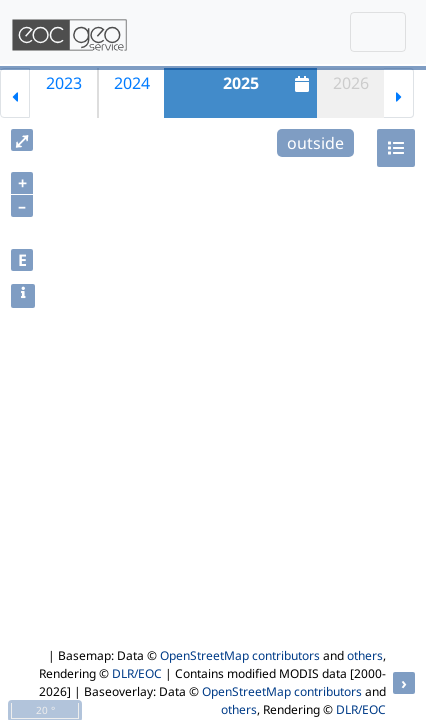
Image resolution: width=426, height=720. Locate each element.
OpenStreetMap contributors (240, 655)
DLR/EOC (137, 673)
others (365, 655)
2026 (351, 83)
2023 (64, 83)
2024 (132, 83)
